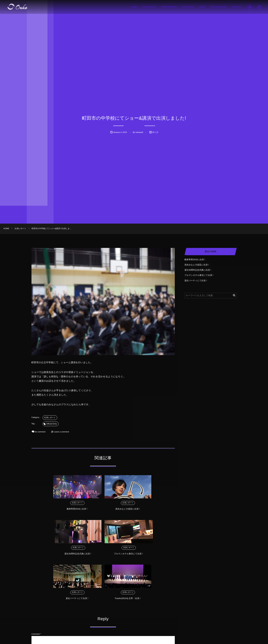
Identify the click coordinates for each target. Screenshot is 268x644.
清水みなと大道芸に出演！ (85, 510)
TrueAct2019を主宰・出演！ (121, 556)
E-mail (34, 623)
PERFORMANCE (169, 7)
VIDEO (202, 7)
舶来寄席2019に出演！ (48, 510)
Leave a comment (61, 432)
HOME (134, 7)
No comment (40, 432)
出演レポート (50, 418)
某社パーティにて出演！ (84, 556)
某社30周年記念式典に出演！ (121, 510)
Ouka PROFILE (149, 7)
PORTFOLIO (188, 7)
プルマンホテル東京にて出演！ (158, 510)
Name (34, 613)
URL (33, 633)
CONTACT (237, 7)
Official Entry (52, 424)
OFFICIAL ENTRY (218, 7)
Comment (36, 590)
